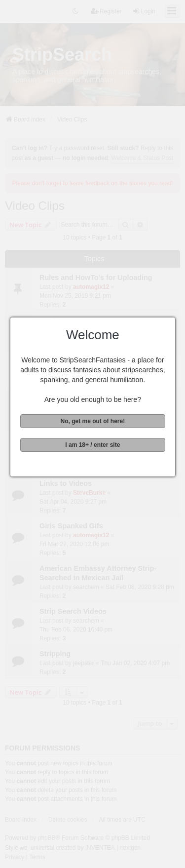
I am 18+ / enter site (92, 445)
